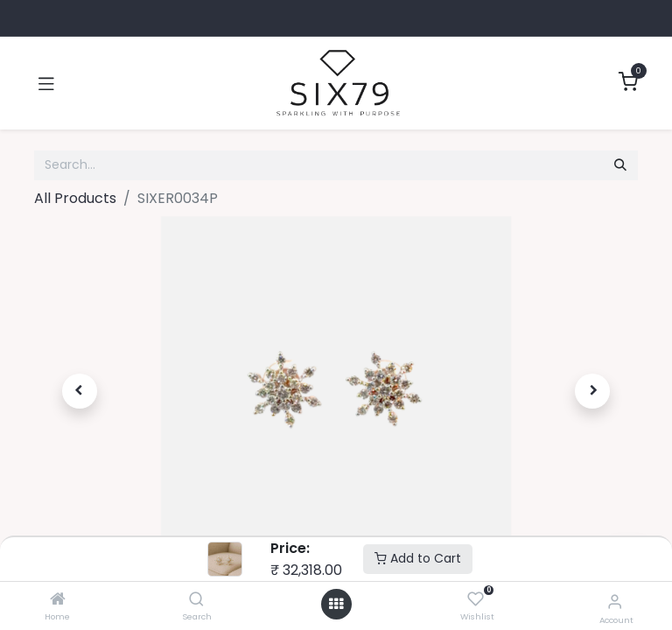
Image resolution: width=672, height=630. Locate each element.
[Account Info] (615, 602)
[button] (80, 391)
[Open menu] (336, 604)
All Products (75, 198)
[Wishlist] (476, 600)
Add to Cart (418, 558)
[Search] (196, 600)
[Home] (58, 600)
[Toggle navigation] (46, 83)
